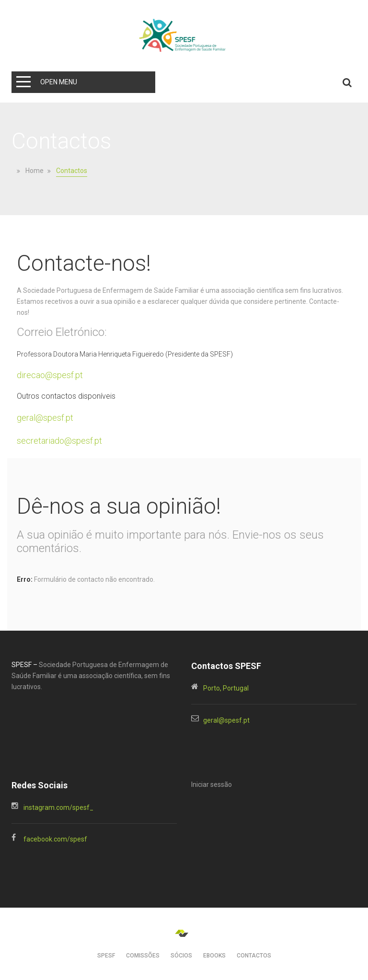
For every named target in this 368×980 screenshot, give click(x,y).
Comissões (143, 956)
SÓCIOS (181, 956)
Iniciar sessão (212, 784)
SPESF (106, 956)
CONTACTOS (254, 956)
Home (34, 171)
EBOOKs (214, 956)
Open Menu (59, 82)
